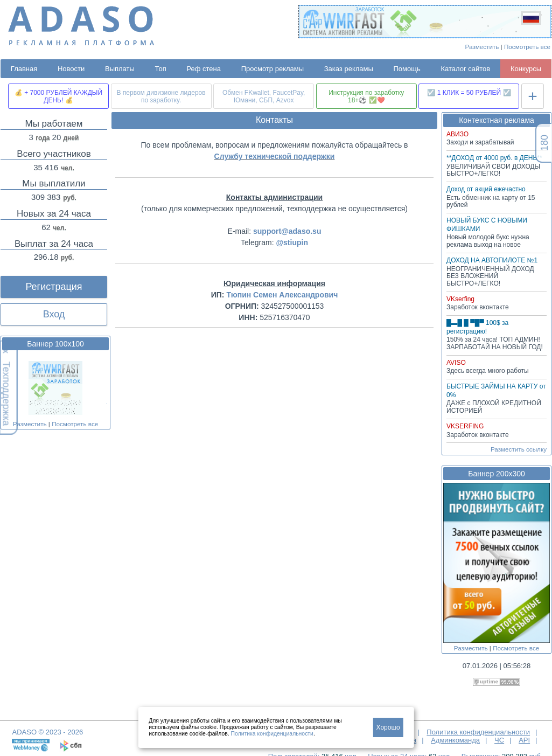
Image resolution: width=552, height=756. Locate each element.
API (524, 740)
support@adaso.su (287, 231)
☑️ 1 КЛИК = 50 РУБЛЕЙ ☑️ (469, 93)
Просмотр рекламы (272, 69)
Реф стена (204, 69)
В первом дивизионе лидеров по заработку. (161, 96)
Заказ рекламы (349, 69)
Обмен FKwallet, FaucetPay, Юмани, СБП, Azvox (264, 96)
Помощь (407, 69)
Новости (71, 69)
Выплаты (120, 69)
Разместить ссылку (519, 449)
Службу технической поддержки (275, 156)
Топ (161, 69)
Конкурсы (526, 69)
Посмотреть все (527, 47)
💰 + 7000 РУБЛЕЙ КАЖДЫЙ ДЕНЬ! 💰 (58, 96)
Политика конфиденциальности (478, 732)
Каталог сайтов (465, 69)
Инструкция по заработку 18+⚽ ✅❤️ (366, 96)
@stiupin (292, 242)
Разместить (482, 47)
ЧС (499, 740)
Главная (24, 69)
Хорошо (388, 727)
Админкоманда (455, 740)
